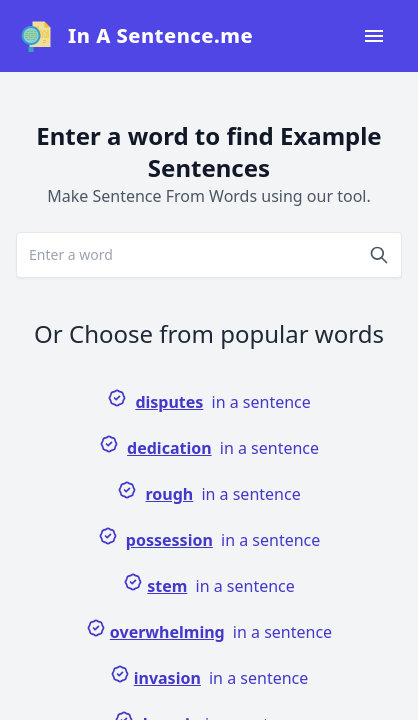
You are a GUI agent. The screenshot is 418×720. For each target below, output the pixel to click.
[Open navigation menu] (374, 36)
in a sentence (209, 400)
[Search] (379, 255)
